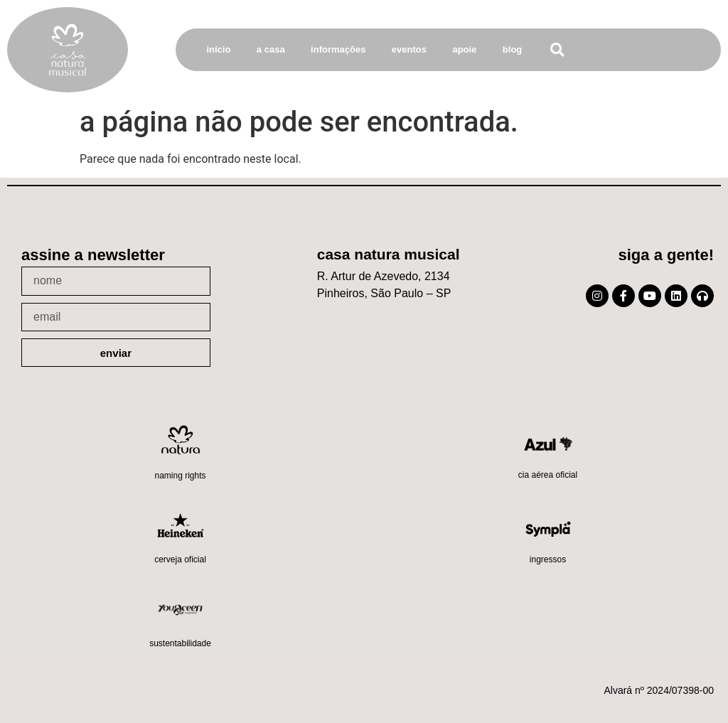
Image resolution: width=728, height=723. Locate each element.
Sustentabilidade (180, 643)
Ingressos (548, 559)
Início (218, 49)
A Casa (271, 49)
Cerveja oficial (180, 559)
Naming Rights (180, 476)
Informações (338, 49)
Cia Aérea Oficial (548, 475)
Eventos (409, 49)
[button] (557, 50)
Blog (512, 49)
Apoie (464, 49)
